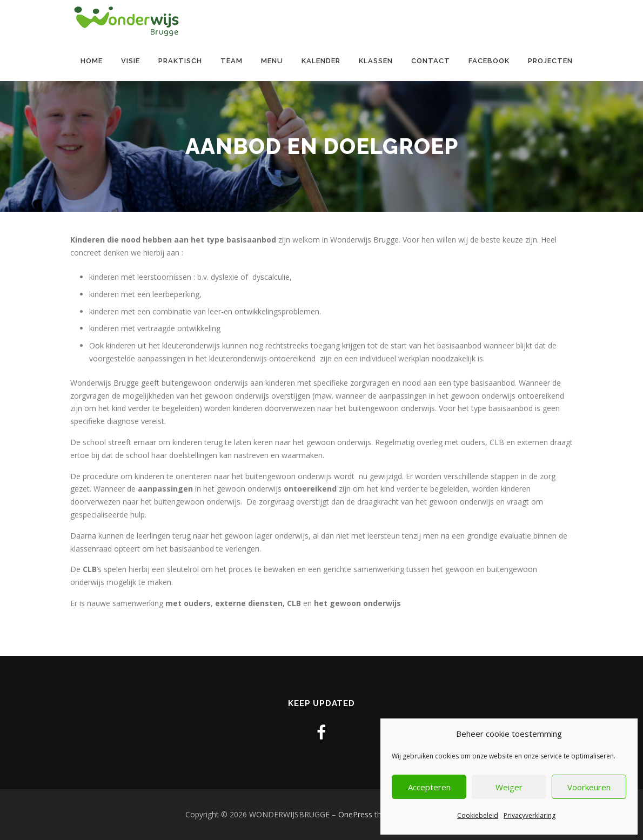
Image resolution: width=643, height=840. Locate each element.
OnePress (355, 814)
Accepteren (429, 787)
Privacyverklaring (530, 815)
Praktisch (180, 61)
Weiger (509, 787)
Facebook (489, 61)
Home (92, 61)
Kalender (321, 61)
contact (431, 61)
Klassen (376, 61)
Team (232, 61)
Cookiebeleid (478, 815)
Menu (272, 61)
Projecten (550, 61)
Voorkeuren (589, 787)
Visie (130, 61)
